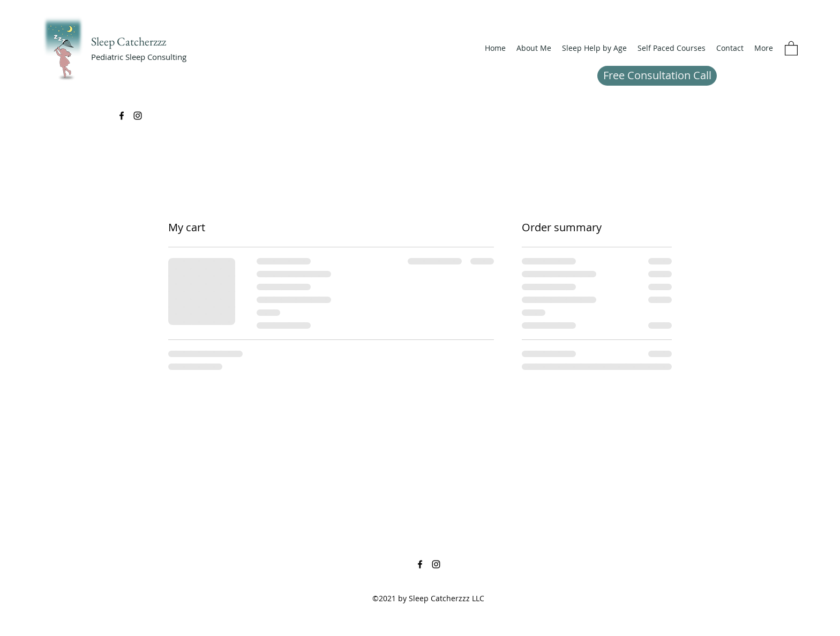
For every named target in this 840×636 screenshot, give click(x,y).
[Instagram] (138, 116)
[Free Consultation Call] (657, 76)
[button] (594, 48)
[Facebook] (122, 116)
